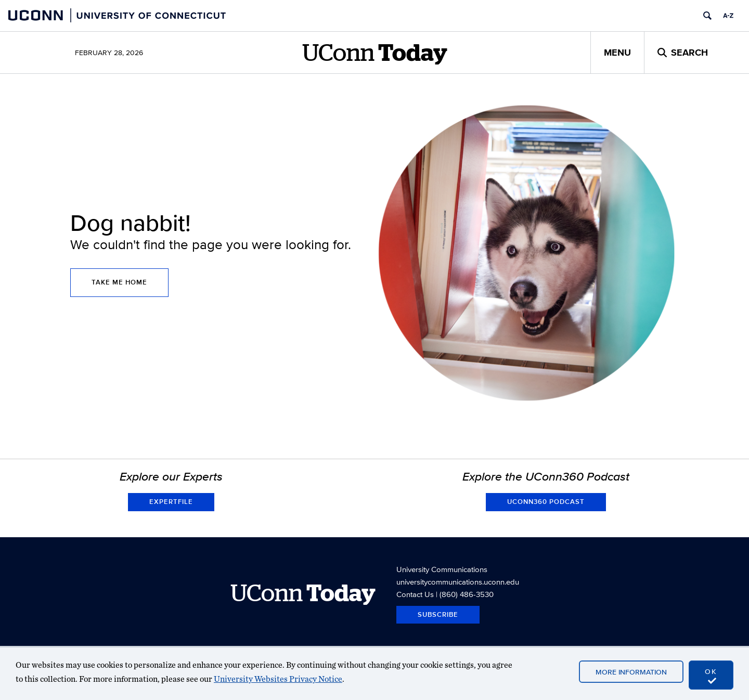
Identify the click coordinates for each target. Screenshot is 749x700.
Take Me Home (119, 282)
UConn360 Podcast (546, 502)
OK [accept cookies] (711, 676)
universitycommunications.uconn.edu (458, 582)
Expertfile (171, 502)
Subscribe (438, 614)
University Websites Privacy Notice (278, 679)
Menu (617, 53)
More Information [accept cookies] (631, 672)
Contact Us (415, 594)
